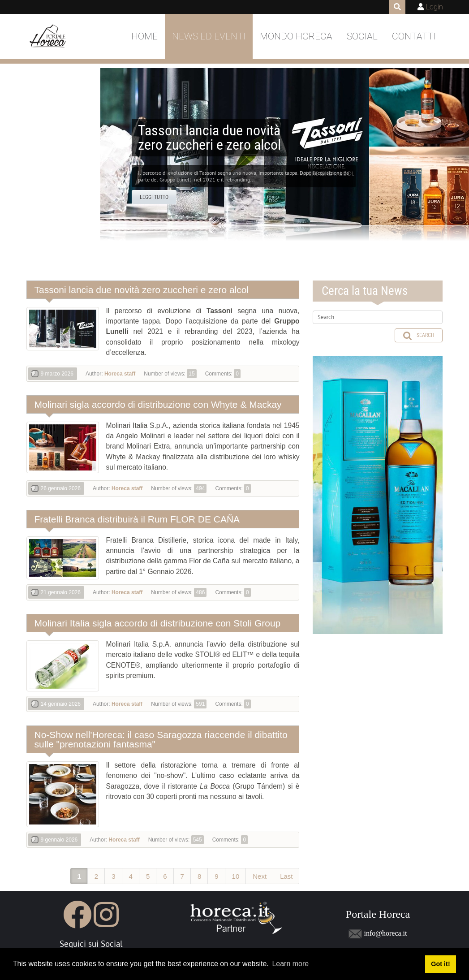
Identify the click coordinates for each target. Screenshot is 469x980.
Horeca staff (120, 374)
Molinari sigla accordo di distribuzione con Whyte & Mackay (158, 404)
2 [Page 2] (96, 876)
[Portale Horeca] (49, 37)
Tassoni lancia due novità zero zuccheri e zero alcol (142, 290)
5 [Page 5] (148, 876)
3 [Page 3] (113, 876)
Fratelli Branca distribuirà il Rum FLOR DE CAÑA (137, 519)
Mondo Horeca (296, 36)
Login (435, 7)
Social (362, 36)
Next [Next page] (260, 876)
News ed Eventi (209, 36)
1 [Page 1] (79, 876)
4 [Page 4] (131, 876)
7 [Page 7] (182, 876)
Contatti (414, 36)
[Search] (378, 317)
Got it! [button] (440, 964)
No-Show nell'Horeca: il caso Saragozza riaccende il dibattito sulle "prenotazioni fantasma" (161, 739)
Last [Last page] (286, 876)
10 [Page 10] (236, 876)
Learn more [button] (290, 964)
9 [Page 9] (216, 876)
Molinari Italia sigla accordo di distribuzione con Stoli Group (158, 623)
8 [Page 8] (199, 876)
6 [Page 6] (165, 876)
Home (144, 36)
